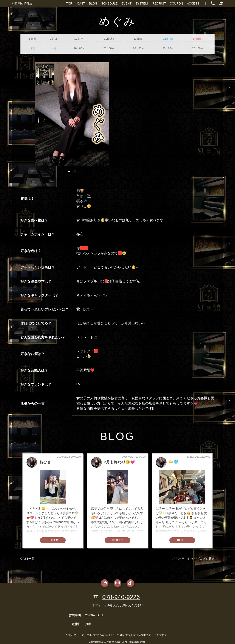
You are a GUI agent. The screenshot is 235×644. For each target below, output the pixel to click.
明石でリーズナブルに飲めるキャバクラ (92, 635)
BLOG (93, 3)
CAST (81, 3)
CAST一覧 (27, 559)
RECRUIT (159, 3)
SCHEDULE (109, 3)
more (53, 540)
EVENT (126, 3)
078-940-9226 (121, 597)
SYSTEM (142, 3)
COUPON (176, 3)
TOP (69, 3)
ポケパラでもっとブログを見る (193, 559)
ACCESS (193, 3)
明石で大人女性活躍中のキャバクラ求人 (143, 635)
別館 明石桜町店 (22, 3)
